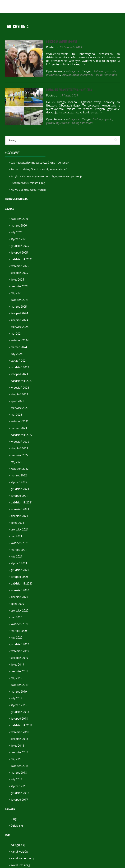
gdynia (115, 118)
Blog (14, 817)
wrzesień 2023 (20, 386)
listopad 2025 (19, 251)
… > (70, 64)
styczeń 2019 (19, 703)
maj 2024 (16, 332)
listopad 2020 (19, 575)
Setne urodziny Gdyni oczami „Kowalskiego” (39, 168)
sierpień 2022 (19, 447)
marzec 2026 (19, 224)
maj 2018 (16, 757)
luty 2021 (16, 555)
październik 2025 (22, 258)
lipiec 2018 (17, 744)
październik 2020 (22, 582)
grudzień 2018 (20, 710)
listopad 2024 (19, 312)
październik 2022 (22, 433)
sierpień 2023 (19, 393)
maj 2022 (16, 460)
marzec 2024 (19, 345)
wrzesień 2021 (20, 507)
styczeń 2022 (19, 480)
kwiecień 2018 (20, 764)
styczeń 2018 (19, 784)
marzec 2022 (19, 474)
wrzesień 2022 (20, 440)
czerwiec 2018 (19, 751)
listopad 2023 (19, 372)
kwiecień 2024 (20, 339)
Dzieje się (71, 71)
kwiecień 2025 (20, 298)
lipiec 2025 (17, 278)
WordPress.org (20, 863)
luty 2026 (16, 231)
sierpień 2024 (19, 318)
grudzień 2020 (20, 568)
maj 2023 (16, 413)
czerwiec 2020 (19, 609)
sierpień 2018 (19, 737)
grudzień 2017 (20, 791)
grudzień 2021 (20, 487)
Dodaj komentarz (103, 75)
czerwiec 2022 (19, 453)
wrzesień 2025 (20, 264)
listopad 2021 (19, 494)
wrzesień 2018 (20, 730)
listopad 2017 (19, 798)
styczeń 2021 (19, 561)
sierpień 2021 (19, 514)
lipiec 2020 (17, 602)
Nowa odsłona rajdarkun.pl (28, 188)
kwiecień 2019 (20, 683)
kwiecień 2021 (20, 541)
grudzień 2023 (20, 366)
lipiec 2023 (17, 399)
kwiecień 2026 (20, 217)
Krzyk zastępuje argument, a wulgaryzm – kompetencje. (47, 174)
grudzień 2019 (20, 643)
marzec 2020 (19, 629)
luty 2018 (16, 778)
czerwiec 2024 (19, 325)
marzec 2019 (19, 690)
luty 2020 (16, 636)
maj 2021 (16, 534)
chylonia (95, 71)
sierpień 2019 (19, 656)
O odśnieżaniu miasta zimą (28, 181)
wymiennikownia (80, 75)
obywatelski (50, 122)
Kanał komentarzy (22, 857)
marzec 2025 (19, 305)
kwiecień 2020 (20, 622)
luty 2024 (16, 352)
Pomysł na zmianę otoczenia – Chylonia (66, 89)
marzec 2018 (19, 771)
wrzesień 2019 (20, 649)
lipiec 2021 (17, 521)
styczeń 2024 (19, 359)
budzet (94, 118)
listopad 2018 (19, 717)
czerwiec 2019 (19, 670)
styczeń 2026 (19, 237)
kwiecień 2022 (20, 467)
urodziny (64, 75)
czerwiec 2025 (19, 285)
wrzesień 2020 (20, 588)
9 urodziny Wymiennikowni (59, 42)
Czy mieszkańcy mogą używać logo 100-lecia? (40, 161)
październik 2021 (22, 501)
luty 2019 (16, 697)
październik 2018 (22, 724)
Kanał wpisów (19, 850)
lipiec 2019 (17, 663)
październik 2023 (22, 379)
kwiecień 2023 (20, 420)
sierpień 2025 (19, 271)
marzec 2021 (19, 548)
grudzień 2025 (20, 244)
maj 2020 (16, 615)
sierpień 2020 (19, 595)
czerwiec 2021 (19, 528)
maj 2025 (16, 291)
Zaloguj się (18, 843)
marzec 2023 (19, 426)
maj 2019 (16, 676)
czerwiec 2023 (19, 406)
